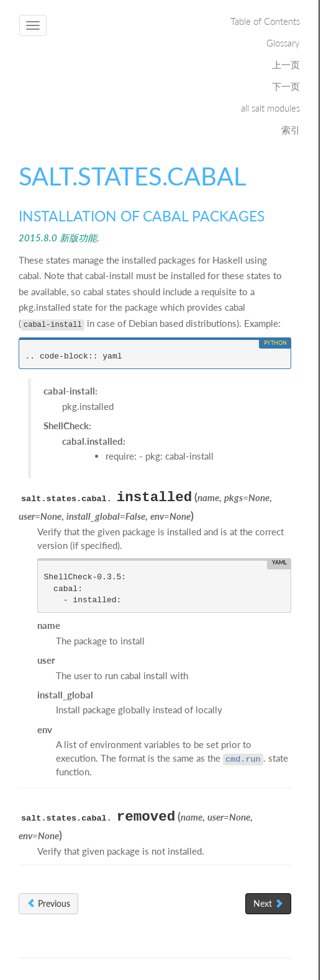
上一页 (286, 65)
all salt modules (270, 108)
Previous (48, 903)
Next (268, 903)
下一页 (286, 86)
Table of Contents (265, 21)
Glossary (283, 43)
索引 (291, 130)
